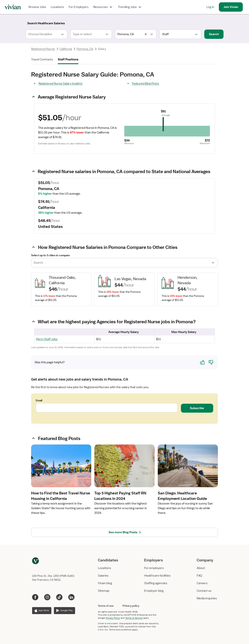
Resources (103, 7)
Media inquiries (207, 598)
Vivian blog (105, 583)
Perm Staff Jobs (47, 339)
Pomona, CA (85, 49)
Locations (57, 7)
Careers (202, 583)
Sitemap (104, 591)
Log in (210, 7)
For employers (154, 568)
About (201, 568)
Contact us (204, 591)
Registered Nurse (43, 49)
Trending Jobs (130, 7)
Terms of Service (134, 618)
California (66, 49)
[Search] (46, 23)
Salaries (103, 576)
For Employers (79, 7)
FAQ (199, 576)
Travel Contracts (42, 59)
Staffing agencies (156, 583)
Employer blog (154, 591)
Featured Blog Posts (146, 84)
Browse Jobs (37, 7)
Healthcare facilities (157, 576)
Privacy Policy (113, 618)
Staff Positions (68, 59)
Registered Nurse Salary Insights (60, 84)
